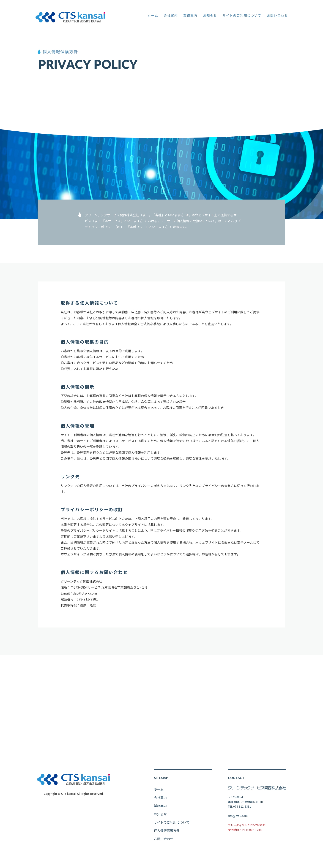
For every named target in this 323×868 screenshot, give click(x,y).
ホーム (159, 794)
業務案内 (160, 811)
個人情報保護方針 (167, 835)
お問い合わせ (164, 844)
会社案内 (160, 802)
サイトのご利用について (172, 827)
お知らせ (160, 819)
